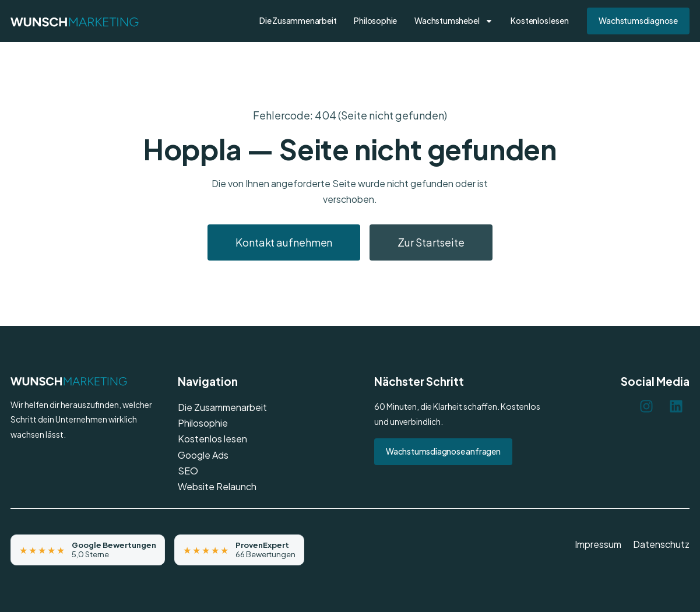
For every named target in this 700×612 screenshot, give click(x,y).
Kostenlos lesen (539, 20)
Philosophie (375, 20)
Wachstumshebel (454, 21)
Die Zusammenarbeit (298, 20)
